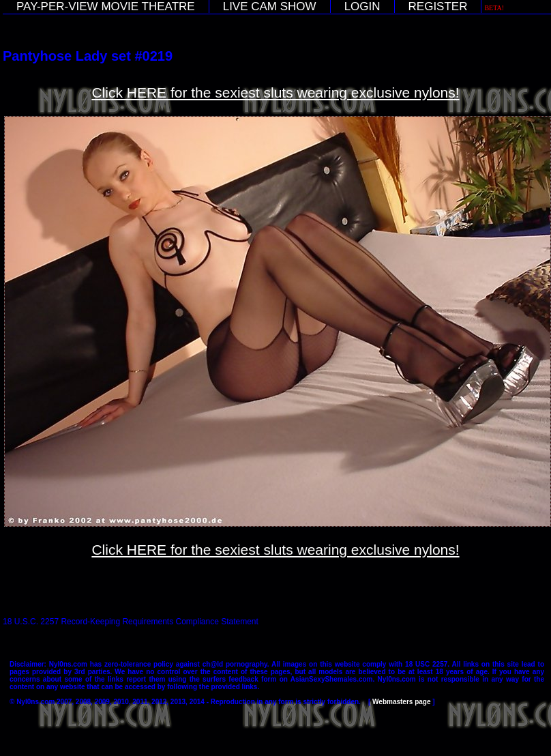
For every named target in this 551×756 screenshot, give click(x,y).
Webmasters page (401, 702)
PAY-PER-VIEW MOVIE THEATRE (106, 6)
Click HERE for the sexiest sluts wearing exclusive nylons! (275, 92)
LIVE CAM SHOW (270, 6)
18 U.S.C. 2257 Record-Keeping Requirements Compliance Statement (131, 622)
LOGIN (362, 6)
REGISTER (438, 6)
